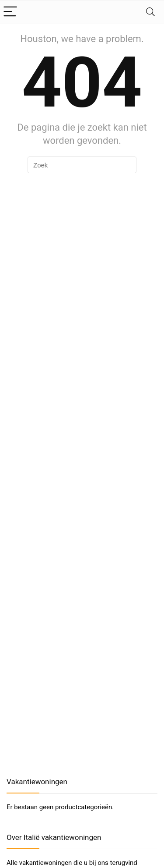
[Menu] (10, 12)
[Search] (150, 12)
